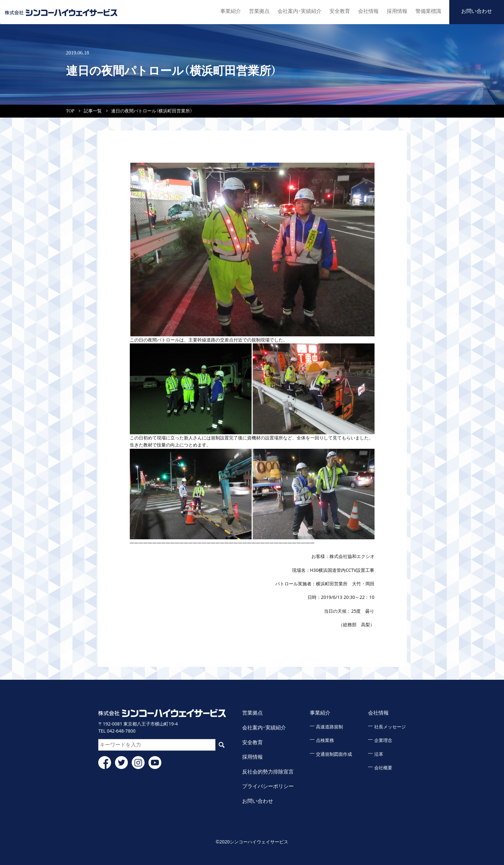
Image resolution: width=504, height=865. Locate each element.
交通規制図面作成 (334, 754)
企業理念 (383, 740)
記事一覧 (93, 111)
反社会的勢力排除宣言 (268, 772)
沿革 (379, 754)
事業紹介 (231, 11)
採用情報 (397, 11)
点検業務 (325, 740)
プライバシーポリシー (268, 786)
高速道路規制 (329, 727)
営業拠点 (259, 11)
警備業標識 (428, 11)
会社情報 (368, 11)
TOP (70, 111)
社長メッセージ (390, 727)
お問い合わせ (477, 11)
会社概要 (383, 768)
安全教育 (340, 11)
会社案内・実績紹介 (300, 11)
